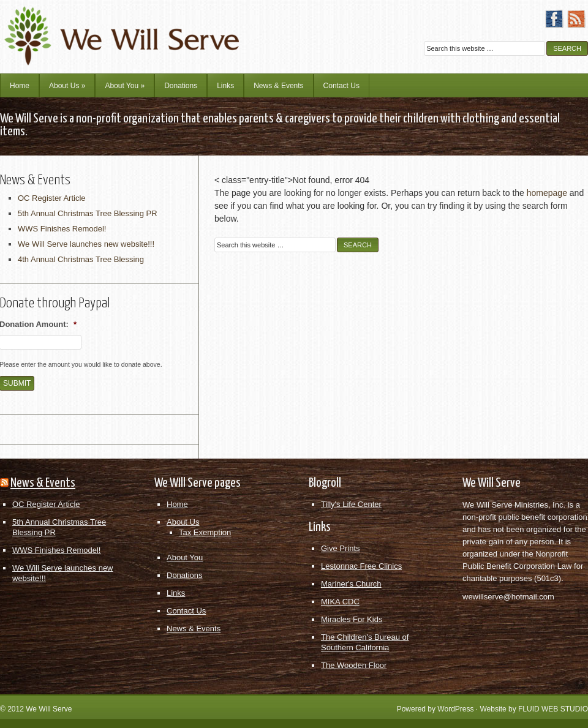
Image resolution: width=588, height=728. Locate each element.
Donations (181, 86)
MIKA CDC (340, 602)
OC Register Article (52, 198)
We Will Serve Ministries (107, 28)
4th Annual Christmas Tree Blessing (81, 259)
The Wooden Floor (354, 665)
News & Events (278, 86)
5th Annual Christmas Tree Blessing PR (88, 213)
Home (20, 86)
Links (225, 86)
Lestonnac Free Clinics (361, 566)
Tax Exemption (205, 532)
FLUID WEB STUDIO (553, 709)
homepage (547, 193)
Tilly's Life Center (351, 504)
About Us (67, 86)
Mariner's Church (351, 584)
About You (125, 86)
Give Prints (341, 548)
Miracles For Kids (352, 619)
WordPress (455, 709)
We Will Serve (49, 709)
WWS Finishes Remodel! (62, 229)
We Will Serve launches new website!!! (86, 244)
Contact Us (341, 86)
